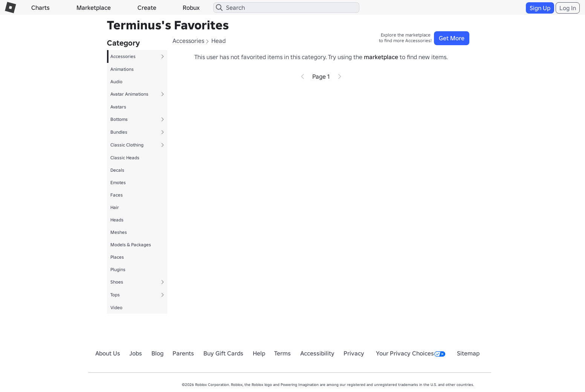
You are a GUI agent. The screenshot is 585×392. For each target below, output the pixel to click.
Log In (568, 8)
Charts (40, 8)
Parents (183, 353)
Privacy (354, 353)
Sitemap (468, 353)
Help (259, 353)
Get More (452, 38)
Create (147, 8)
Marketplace (94, 8)
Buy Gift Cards (223, 353)
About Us (108, 353)
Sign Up (540, 8)
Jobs (136, 353)
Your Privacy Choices (411, 353)
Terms (283, 353)
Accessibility (317, 353)
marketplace (381, 57)
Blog (157, 353)
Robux (191, 8)
